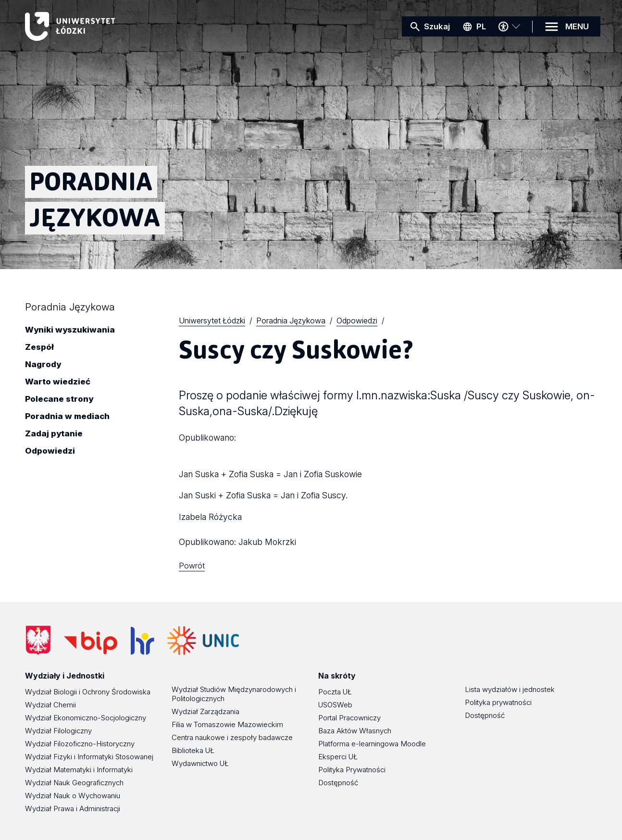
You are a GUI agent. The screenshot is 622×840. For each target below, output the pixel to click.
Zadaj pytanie (54, 434)
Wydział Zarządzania (205, 711)
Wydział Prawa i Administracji (73, 809)
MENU (577, 26)
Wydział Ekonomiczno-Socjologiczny (86, 718)
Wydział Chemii (50, 705)
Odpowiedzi (50, 451)
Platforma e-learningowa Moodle (372, 744)
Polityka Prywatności (352, 770)
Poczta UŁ (335, 692)
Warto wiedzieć (58, 382)
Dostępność (338, 783)
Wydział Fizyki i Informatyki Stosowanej (89, 757)
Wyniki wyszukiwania (70, 330)
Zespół (39, 347)
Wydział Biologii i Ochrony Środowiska (88, 692)
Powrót (192, 566)
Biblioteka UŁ (193, 750)
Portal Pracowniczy (349, 718)
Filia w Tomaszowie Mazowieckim (227, 724)
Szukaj (437, 26)
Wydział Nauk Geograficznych (74, 783)
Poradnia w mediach (67, 417)
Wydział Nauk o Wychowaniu (73, 796)
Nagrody (43, 365)
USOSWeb (335, 705)
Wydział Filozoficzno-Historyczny (80, 744)
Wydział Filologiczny (58, 731)
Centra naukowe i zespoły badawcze (232, 737)
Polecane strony (59, 399)
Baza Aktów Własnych (355, 731)
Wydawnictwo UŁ (200, 763)
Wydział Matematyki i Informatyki (79, 770)
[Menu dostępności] (509, 26)
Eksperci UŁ (338, 757)
